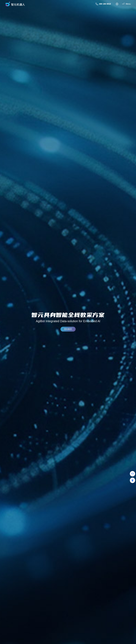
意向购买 (68, 330)
